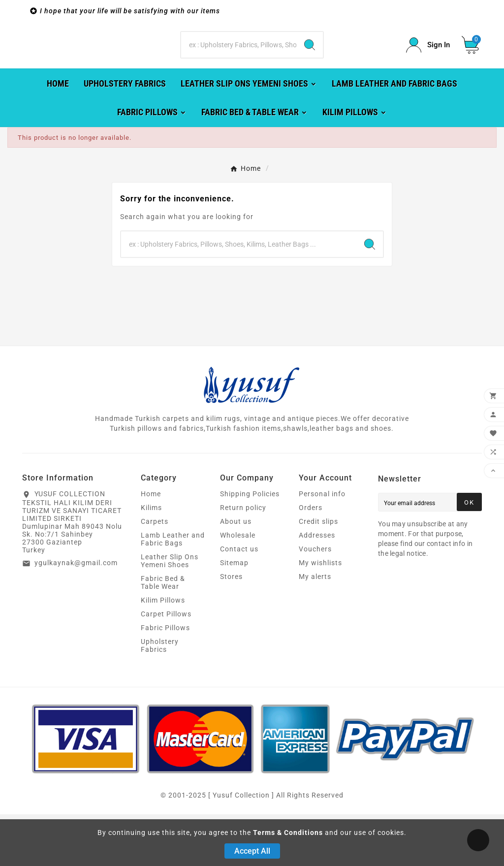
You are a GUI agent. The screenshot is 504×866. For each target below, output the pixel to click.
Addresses (317, 587)
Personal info (322, 545)
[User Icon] (428, 71)
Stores (231, 628)
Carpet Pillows (166, 666)
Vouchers (315, 601)
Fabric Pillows (165, 679)
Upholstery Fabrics (160, 697)
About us (236, 573)
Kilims (151, 559)
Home (151, 545)
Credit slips (318, 573)
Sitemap (234, 614)
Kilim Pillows (163, 652)
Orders (311, 559)
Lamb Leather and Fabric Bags (173, 591)
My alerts (315, 628)
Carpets (155, 573)
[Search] (238, 71)
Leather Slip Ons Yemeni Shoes (170, 612)
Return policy (243, 559)
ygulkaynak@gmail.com (76, 614)
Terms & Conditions (288, 833)
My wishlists (320, 614)
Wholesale (238, 587)
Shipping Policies (250, 545)
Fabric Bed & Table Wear (163, 634)
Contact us (239, 601)
